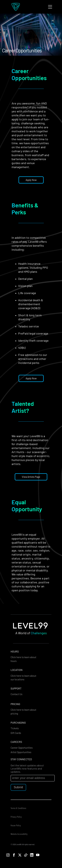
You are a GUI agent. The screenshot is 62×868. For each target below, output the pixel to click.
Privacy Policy (16, 817)
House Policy (16, 825)
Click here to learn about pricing (23, 712)
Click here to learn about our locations (23, 678)
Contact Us (16, 694)
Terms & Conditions (18, 808)
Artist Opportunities (21, 752)
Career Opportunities (22, 748)
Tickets (15, 728)
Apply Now (31, 180)
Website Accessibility (19, 834)
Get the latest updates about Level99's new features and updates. (27, 768)
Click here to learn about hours (23, 659)
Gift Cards (16, 733)
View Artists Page (31, 477)
